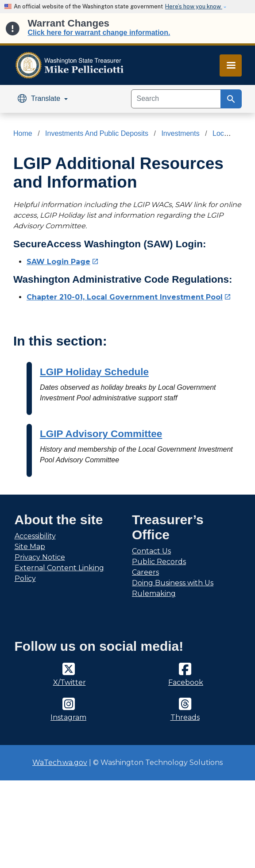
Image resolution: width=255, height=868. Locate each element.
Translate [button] (40, 98)
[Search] (176, 99)
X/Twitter (70, 682)
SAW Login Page (63, 262)
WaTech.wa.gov (60, 762)
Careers (145, 572)
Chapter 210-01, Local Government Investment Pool (129, 297)
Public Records (159, 562)
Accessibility (35, 536)
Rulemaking (154, 593)
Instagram (68, 717)
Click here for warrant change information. (99, 33)
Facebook (186, 682)
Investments (180, 133)
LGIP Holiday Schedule (94, 372)
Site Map (30, 547)
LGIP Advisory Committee (101, 434)
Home (23, 133)
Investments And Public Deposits (97, 133)
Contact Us (151, 551)
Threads (185, 717)
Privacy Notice (40, 557)
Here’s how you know (194, 6)
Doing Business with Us (173, 583)
